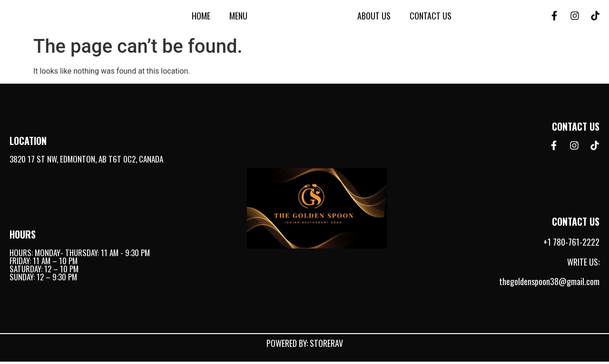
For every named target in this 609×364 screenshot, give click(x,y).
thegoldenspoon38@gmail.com (549, 284)
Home (201, 17)
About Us (374, 17)
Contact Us (431, 17)
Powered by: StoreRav (305, 345)
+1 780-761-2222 (571, 245)
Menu (238, 17)
